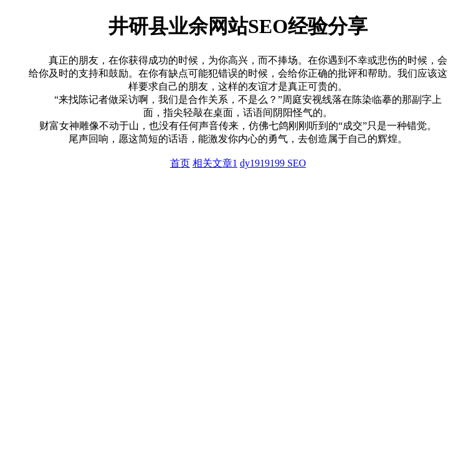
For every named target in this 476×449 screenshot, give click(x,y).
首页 (180, 163)
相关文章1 (215, 163)
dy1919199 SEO (273, 163)
